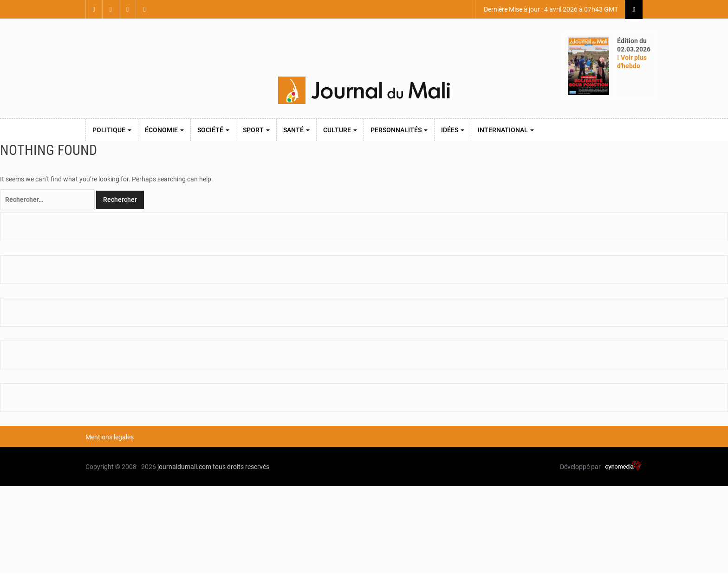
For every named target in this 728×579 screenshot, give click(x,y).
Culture (340, 130)
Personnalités (399, 130)
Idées (453, 130)
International (506, 130)
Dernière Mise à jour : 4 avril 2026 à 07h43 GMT (550, 9)
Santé (296, 130)
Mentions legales (110, 437)
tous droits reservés (241, 467)
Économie (164, 130)
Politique (112, 130)
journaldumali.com (184, 467)
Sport (256, 130)
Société (213, 130)
